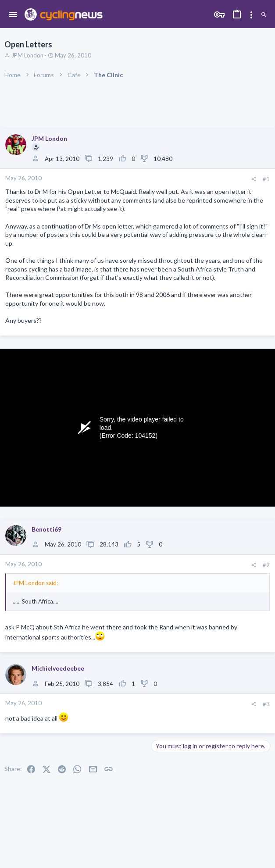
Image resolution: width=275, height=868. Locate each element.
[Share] (254, 179)
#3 (266, 704)
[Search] (264, 15)
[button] (13, 15)
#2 (266, 565)
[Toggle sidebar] (251, 15)
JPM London (27, 55)
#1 (266, 179)
